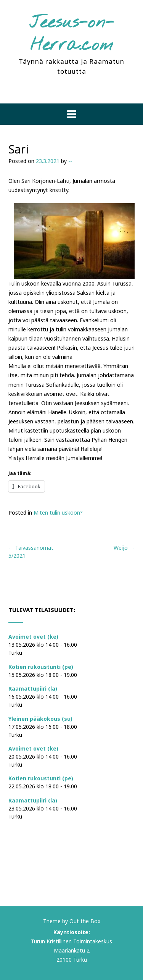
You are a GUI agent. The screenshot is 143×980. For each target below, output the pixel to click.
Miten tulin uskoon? (58, 513)
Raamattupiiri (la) (33, 689)
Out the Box (85, 921)
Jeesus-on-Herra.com (72, 34)
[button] (71, 114)
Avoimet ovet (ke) (33, 637)
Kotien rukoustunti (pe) (41, 667)
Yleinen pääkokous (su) (40, 719)
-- (70, 161)
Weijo (124, 548)
